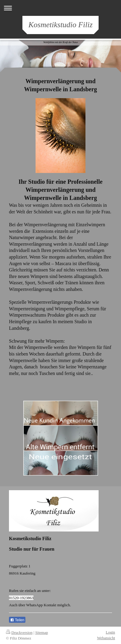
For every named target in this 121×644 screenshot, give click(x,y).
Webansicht (106, 638)
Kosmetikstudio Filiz (60, 25)
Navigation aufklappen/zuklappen (60, 8)
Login (110, 632)
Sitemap (42, 632)
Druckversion (19, 632)
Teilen (17, 620)
